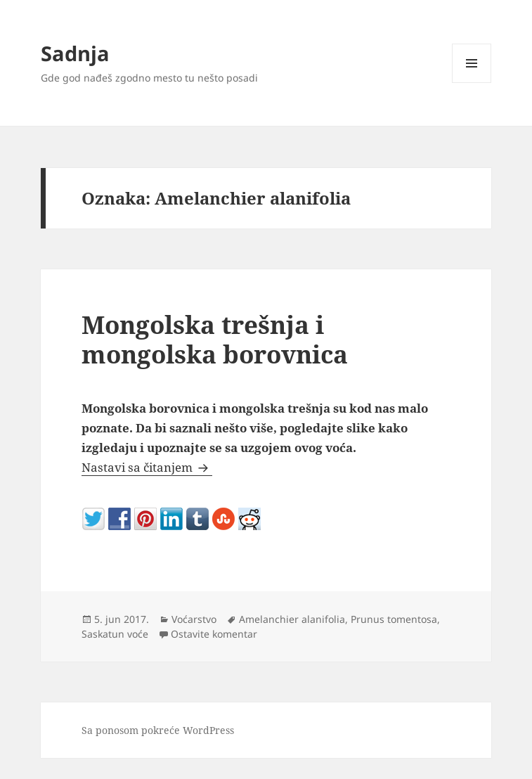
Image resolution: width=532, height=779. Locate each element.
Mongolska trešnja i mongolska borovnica (215, 339)
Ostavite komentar (214, 634)
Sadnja (75, 53)
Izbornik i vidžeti (472, 83)
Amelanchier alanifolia (292, 619)
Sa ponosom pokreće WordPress (158, 730)
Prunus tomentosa (394, 619)
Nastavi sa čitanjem (147, 467)
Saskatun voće (115, 634)
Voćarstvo (194, 619)
